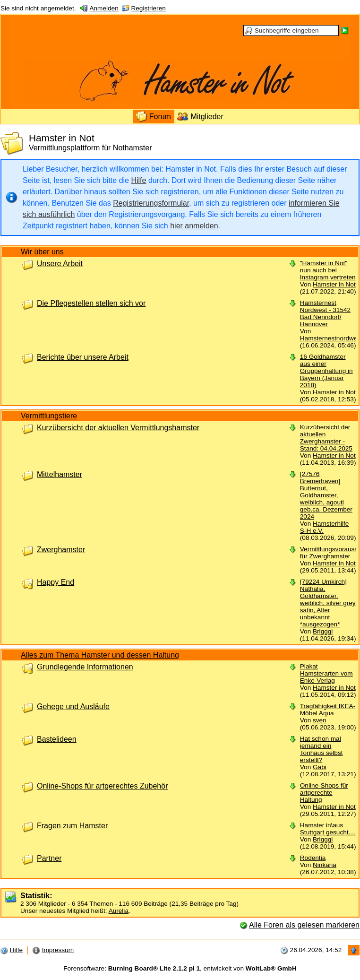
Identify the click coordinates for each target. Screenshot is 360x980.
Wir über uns (42, 252)
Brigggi (323, 631)
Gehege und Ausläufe (73, 707)
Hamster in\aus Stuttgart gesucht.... (328, 829)
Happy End (56, 582)
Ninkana (325, 865)
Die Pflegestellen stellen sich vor (91, 303)
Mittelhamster (60, 474)
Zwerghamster (61, 550)
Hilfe (138, 180)
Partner (49, 858)
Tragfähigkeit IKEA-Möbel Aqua (328, 710)
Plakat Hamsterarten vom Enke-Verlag (326, 673)
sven (320, 720)
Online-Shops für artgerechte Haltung (324, 793)
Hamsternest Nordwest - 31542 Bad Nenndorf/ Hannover (325, 313)
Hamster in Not (334, 284)
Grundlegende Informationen (85, 667)
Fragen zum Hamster (72, 826)
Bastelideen (57, 739)
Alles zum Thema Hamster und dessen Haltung (100, 655)
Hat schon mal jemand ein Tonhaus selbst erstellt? (321, 749)
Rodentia (313, 858)
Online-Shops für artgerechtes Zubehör (102, 786)
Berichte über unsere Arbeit (83, 357)
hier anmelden (194, 226)
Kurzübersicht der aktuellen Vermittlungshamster (118, 428)
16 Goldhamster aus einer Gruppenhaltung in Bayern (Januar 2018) (326, 371)
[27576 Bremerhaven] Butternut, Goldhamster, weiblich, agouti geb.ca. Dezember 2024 (326, 495)
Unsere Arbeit (60, 264)
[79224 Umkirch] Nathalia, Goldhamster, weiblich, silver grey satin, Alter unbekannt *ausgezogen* (328, 603)
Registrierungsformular (151, 203)
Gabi (320, 767)
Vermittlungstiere (49, 416)
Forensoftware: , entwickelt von (180, 968)
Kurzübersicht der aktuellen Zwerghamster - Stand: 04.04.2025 (326, 438)
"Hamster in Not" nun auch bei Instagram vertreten (328, 270)
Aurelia (119, 911)
